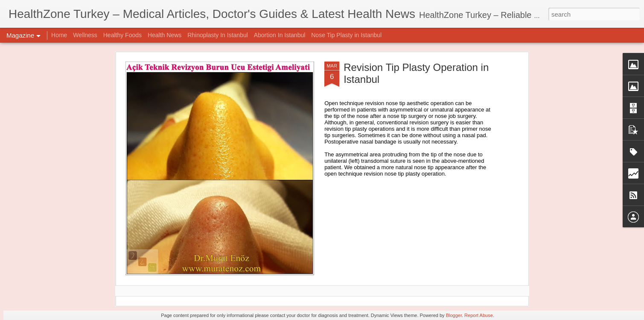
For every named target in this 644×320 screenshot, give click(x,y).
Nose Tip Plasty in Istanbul (346, 35)
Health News (165, 35)
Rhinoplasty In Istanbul (218, 35)
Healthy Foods (122, 35)
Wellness (85, 35)
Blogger (454, 315)
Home (59, 35)
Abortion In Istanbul (280, 35)
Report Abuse (479, 315)
